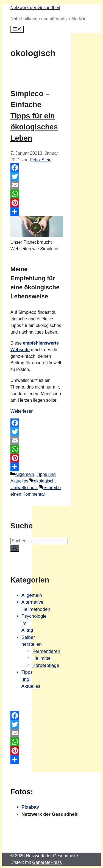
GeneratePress (47, 862)
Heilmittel (42, 658)
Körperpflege (46, 665)
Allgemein (24, 474)
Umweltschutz (24, 488)
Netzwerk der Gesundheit (35, 8)
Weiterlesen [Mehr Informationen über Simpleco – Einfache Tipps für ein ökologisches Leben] (22, 411)
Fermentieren (46, 651)
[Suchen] (15, 548)
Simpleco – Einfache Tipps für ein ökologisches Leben (34, 116)
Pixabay (30, 807)
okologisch (44, 481)
